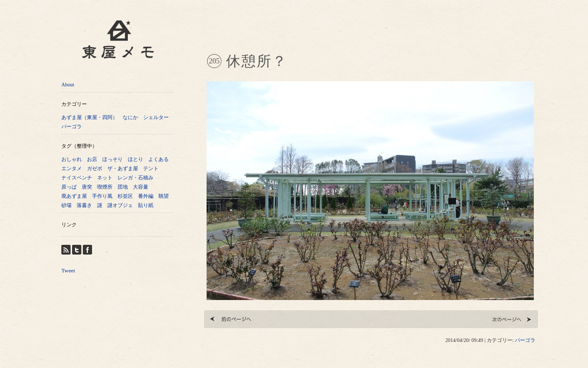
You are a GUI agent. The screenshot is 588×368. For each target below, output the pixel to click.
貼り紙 (146, 205)
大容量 (141, 187)
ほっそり (112, 159)
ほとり (135, 159)
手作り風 (102, 196)
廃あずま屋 (74, 196)
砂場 (66, 205)
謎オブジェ (120, 205)
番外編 (146, 196)
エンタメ (72, 168)
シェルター (156, 117)
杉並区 (125, 196)
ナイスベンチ (77, 178)
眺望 (164, 196)
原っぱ (69, 187)
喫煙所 (105, 187)
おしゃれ (72, 159)
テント (151, 168)
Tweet (68, 270)
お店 (92, 159)
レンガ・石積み (135, 178)
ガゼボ (95, 168)
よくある (159, 159)
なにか (130, 117)
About (68, 85)
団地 (123, 187)
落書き (84, 205)
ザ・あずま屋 (123, 168)
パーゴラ (72, 126)
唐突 (87, 187)
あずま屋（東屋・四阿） (89, 117)
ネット (105, 178)
